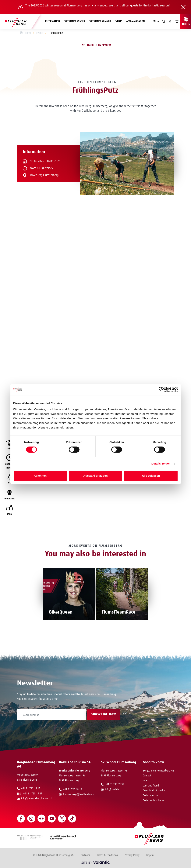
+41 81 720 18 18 (70, 790)
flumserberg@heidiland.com (76, 794)
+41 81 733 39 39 (112, 784)
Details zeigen (161, 463)
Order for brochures (153, 801)
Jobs (145, 781)
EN (154, 21)
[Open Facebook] (21, 819)
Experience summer (101, 21)
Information (53, 21)
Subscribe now (104, 714)
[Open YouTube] (52, 819)
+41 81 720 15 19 (30, 794)
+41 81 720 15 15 (29, 789)
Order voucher (150, 796)
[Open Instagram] (31, 819)
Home (26, 33)
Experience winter (75, 21)
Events (120, 21)
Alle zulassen (151, 476)
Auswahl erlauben (95, 476)
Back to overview (96, 45)
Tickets (186, 21)
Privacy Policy (132, 855)
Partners (85, 855)
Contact (147, 776)
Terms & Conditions (107, 855)
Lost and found (151, 786)
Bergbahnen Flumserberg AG (158, 771)
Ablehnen (40, 476)
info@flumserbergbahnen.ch (35, 799)
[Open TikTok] (72, 819)
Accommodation (136, 21)
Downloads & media (154, 791)
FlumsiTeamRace (118, 612)
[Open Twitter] (62, 819)
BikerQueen (61, 612)
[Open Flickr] (41, 819)
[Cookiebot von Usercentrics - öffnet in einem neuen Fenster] (161, 389)
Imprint (150, 855)
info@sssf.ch (110, 790)
